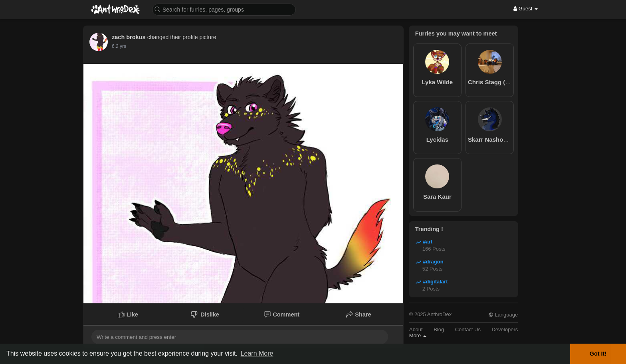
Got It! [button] (598, 354)
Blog (439, 329)
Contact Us (468, 329)
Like (128, 315)
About (416, 329)
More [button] (418, 335)
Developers (505, 329)
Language (503, 315)
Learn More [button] (257, 353)
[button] (224, 9)
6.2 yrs (119, 46)
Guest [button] (526, 9)
